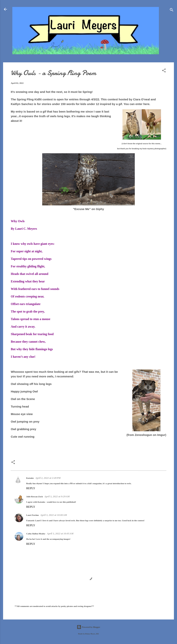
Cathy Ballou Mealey (36, 534)
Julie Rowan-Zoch (35, 497)
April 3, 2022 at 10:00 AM (54, 515)
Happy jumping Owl (24, 391)
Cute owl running (23, 437)
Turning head (20, 406)
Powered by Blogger (88, 627)
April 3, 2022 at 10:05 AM (60, 533)
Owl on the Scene (23, 399)
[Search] (172, 11)
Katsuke (30, 478)
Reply (31, 488)
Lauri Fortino (32, 515)
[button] (164, 71)
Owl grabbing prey (24, 429)
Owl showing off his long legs (31, 384)
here (146, 104)
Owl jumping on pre (24, 422)
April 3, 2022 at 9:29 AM (57, 496)
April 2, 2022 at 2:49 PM (48, 478)
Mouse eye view (22, 414)
